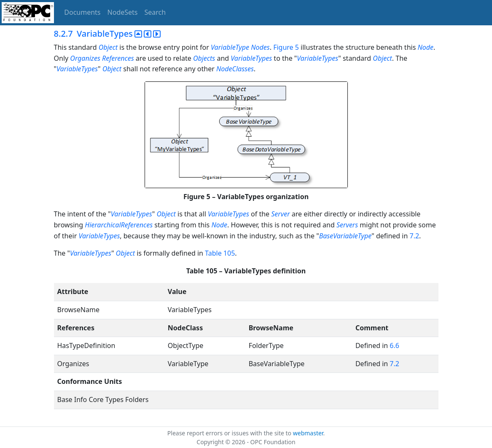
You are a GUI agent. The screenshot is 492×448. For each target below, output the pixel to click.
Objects (204, 58)
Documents (82, 12)
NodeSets (123, 12)
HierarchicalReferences (119, 225)
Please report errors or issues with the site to (230, 433)
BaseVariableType (345, 236)
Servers (347, 225)
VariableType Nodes (240, 47)
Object (108, 47)
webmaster (308, 433)
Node (426, 47)
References (118, 58)
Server (280, 214)
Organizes (85, 58)
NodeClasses (235, 69)
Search (155, 12)
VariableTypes (251, 58)
